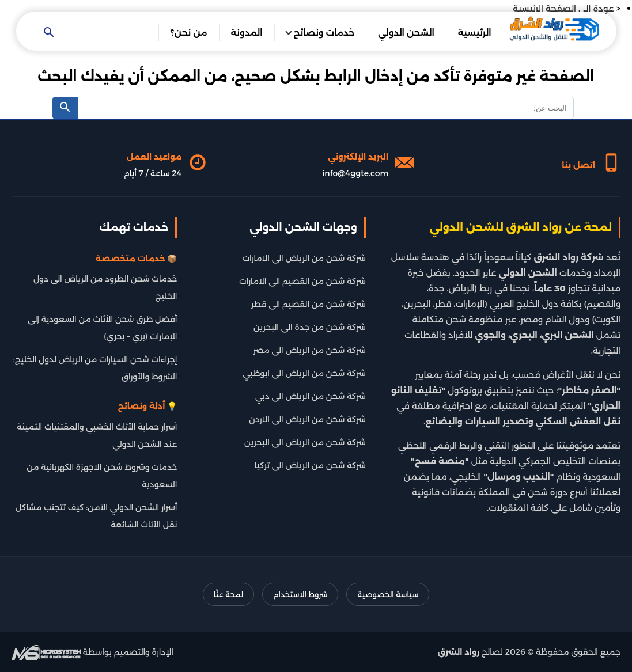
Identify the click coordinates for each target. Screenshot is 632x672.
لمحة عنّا (228, 594)
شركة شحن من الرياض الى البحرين (305, 442)
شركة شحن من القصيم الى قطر (309, 304)
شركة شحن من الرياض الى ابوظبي (304, 373)
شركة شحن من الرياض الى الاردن (307, 419)
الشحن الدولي (406, 33)
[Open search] (48, 33)
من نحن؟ (189, 33)
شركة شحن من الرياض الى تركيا (310, 465)
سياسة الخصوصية (388, 594)
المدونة (247, 33)
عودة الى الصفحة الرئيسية (563, 8)
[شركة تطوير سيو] (46, 652)
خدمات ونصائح (324, 33)
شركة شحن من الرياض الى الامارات (304, 258)
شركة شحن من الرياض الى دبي (311, 396)
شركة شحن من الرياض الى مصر (310, 350)
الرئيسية (475, 33)
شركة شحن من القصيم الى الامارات (302, 281)
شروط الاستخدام (300, 594)
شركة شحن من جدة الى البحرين (310, 327)
